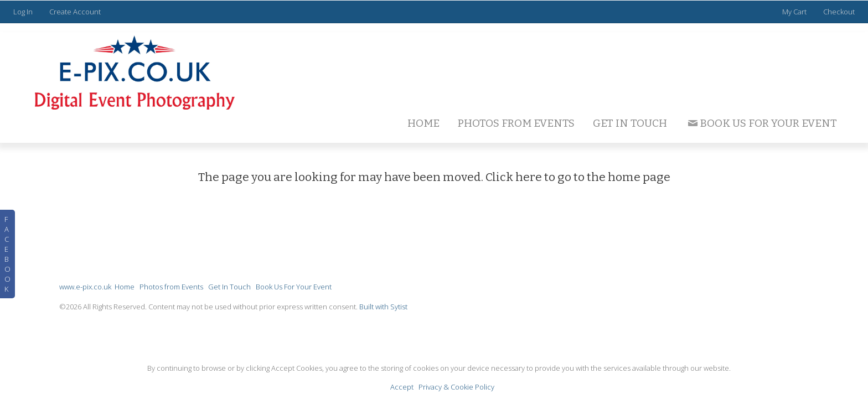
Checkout (839, 12)
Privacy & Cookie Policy (456, 387)
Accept (402, 387)
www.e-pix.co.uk (85, 287)
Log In (23, 12)
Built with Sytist (383, 307)
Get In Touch (630, 123)
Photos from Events (516, 123)
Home (423, 123)
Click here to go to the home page (578, 177)
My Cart (795, 12)
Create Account (75, 12)
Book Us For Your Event (761, 123)
